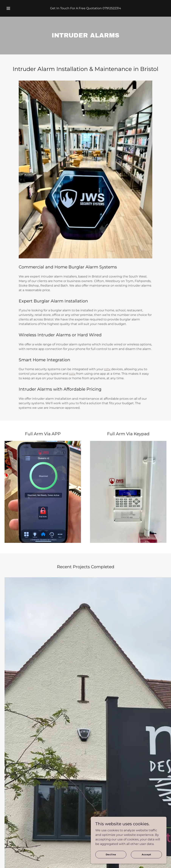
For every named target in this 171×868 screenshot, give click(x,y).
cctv (107, 369)
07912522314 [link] (112, 8)
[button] (12, 8)
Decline (111, 854)
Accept (146, 854)
